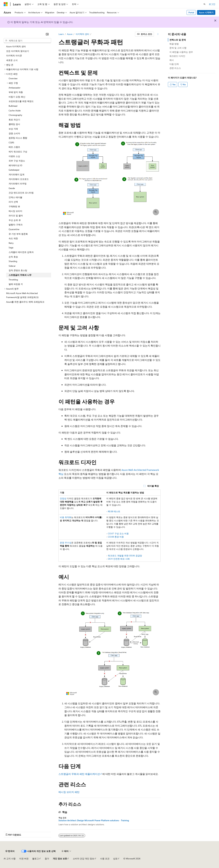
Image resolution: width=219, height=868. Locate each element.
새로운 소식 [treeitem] (12, 60)
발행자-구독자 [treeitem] (16, 225)
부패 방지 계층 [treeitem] (16, 92)
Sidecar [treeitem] (12, 266)
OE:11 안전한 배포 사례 (119, 559)
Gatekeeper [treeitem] (14, 170)
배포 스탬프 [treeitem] (14, 147)
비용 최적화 (66, 517)
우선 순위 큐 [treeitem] (15, 220)
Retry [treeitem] (11, 243)
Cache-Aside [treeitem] (15, 110)
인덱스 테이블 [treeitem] (15, 197)
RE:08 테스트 (114, 511)
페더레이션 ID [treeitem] (15, 165)
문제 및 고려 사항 (178, 48)
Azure (70, 34)
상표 (115, 859)
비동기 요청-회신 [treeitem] (17, 97)
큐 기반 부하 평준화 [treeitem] (18, 234)
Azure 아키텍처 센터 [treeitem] (16, 46)
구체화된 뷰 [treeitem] (14, 206)
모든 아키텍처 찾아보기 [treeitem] (18, 51)
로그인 (212, 4)
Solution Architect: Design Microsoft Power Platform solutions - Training (94, 820)
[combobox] (27, 41)
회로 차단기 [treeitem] (14, 120)
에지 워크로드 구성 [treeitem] (18, 152)
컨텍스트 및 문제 (178, 40)
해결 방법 (174, 44)
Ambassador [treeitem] (15, 88)
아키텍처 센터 (82, 34)
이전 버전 (24, 859)
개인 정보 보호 (60, 859)
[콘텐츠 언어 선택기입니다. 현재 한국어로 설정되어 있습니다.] (10, 851)
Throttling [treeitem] (13, 280)
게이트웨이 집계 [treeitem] (17, 174)
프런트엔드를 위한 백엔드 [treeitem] (21, 101)
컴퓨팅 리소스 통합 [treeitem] (18, 138)
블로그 (35, 859)
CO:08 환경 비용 (116, 537)
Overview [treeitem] (13, 78)
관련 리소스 (175, 68)
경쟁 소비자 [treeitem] (14, 133)
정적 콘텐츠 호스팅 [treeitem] (18, 270)
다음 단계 (174, 64)
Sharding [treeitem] (13, 261)
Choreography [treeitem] (15, 115)
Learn (61, 34)
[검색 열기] (204, 4)
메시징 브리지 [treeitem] (15, 211)
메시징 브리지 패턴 (69, 792)
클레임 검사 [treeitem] (14, 124)
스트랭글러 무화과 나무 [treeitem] (20, 275)
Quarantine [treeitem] (14, 229)
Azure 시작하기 (206, 12)
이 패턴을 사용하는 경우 (181, 52)
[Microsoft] (6, 4)
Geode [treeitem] (12, 188)
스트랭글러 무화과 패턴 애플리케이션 (79, 774)
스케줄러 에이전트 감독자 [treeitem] (21, 252)
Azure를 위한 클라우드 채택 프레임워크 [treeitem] (25, 302)
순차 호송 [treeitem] (13, 257)
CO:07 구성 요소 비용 (118, 533)
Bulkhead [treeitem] (13, 106)
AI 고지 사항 (10, 859)
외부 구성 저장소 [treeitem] (17, 161)
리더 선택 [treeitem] (13, 202)
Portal (191, 12)
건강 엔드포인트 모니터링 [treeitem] (21, 193)
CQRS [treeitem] (11, 142)
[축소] (47, 34)
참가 (47, 859)
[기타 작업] (158, 34)
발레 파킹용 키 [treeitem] (16, 284)
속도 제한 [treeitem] (13, 238)
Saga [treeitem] (11, 247)
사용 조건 (105, 859)
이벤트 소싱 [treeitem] (14, 156)
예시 (172, 60)
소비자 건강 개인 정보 (83, 859)
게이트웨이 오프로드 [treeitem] (19, 179)
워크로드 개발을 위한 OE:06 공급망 (125, 556)
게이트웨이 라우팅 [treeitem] (18, 184)
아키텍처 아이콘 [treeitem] (14, 56)
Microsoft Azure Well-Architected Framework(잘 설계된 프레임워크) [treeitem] (22, 295)
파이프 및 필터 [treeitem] (16, 215)
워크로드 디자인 (177, 56)
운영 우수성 (66, 543)
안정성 (63, 498)
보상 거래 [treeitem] (13, 129)
